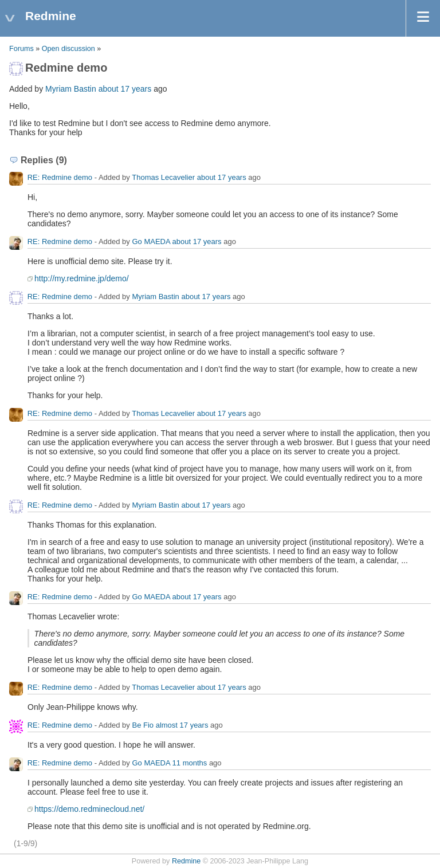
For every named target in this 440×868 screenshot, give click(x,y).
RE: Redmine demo (60, 177)
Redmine (186, 861)
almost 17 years (182, 725)
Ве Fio (143, 725)
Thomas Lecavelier (163, 177)
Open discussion (68, 49)
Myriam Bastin (71, 89)
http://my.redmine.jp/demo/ (82, 278)
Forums (21, 49)
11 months (190, 763)
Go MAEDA (151, 241)
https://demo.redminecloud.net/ (89, 809)
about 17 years (125, 89)
